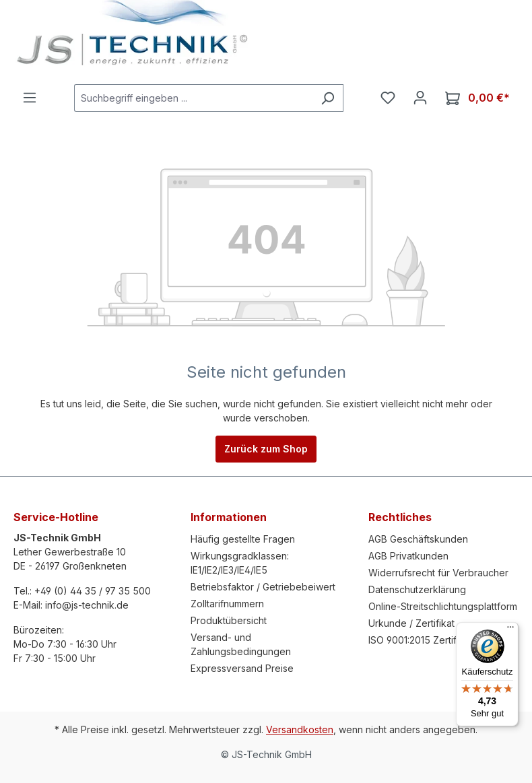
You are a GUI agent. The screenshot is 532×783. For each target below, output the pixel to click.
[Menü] (30, 98)
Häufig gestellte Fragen (243, 539)
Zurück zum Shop (266, 449)
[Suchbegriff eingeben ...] (193, 98)
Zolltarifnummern (227, 604)
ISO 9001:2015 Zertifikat (420, 640)
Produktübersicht (229, 620)
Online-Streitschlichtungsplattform (443, 606)
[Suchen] (328, 98)
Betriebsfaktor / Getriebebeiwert (263, 587)
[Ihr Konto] (420, 98)
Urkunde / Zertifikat (411, 623)
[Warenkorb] (477, 98)
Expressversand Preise (242, 668)
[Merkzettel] (388, 98)
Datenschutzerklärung (417, 589)
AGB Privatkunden (408, 556)
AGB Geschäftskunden (418, 539)
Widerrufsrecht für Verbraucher (438, 573)
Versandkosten (300, 729)
